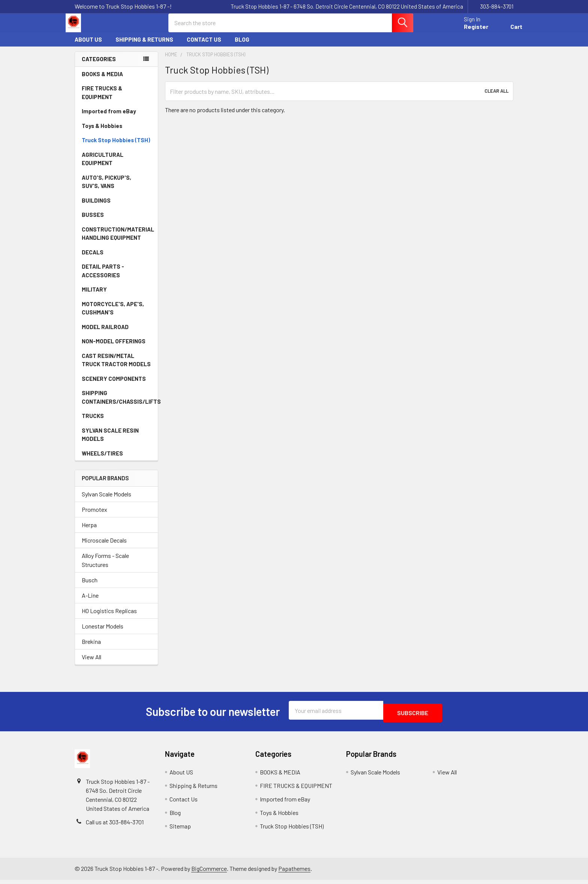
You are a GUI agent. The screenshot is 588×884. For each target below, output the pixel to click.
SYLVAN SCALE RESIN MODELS (117, 441)
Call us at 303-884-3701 (115, 826)
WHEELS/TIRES (117, 460)
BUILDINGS (96, 207)
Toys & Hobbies (117, 132)
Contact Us (204, 46)
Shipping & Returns (144, 46)
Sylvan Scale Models (106, 501)
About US (88, 46)
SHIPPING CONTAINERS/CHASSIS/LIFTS (120, 404)
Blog (242, 46)
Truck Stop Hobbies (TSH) (116, 147)
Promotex (94, 516)
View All (91, 664)
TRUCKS (117, 422)
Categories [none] (99, 66)
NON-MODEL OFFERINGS (114, 348)
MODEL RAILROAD (117, 334)
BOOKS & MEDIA (102, 81)
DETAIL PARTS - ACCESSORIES (103, 277)
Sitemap (180, 830)
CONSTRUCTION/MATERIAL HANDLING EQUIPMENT (118, 240)
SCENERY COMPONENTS (114, 385)
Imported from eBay (109, 118)
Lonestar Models (103, 633)
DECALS (93, 259)
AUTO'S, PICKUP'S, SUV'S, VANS (117, 189)
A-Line (90, 602)
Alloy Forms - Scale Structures (105, 567)
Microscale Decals (104, 547)
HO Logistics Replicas (109, 617)
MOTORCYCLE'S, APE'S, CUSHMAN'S (113, 315)
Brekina (91, 648)
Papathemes (294, 873)
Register (467, 31)
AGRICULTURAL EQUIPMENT (117, 166)
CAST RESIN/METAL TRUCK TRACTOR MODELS (116, 367)
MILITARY (94, 296)
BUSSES (93, 221)
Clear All (496, 98)
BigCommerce (209, 873)
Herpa (89, 531)
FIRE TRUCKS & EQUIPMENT (102, 99)
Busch (90, 587)
